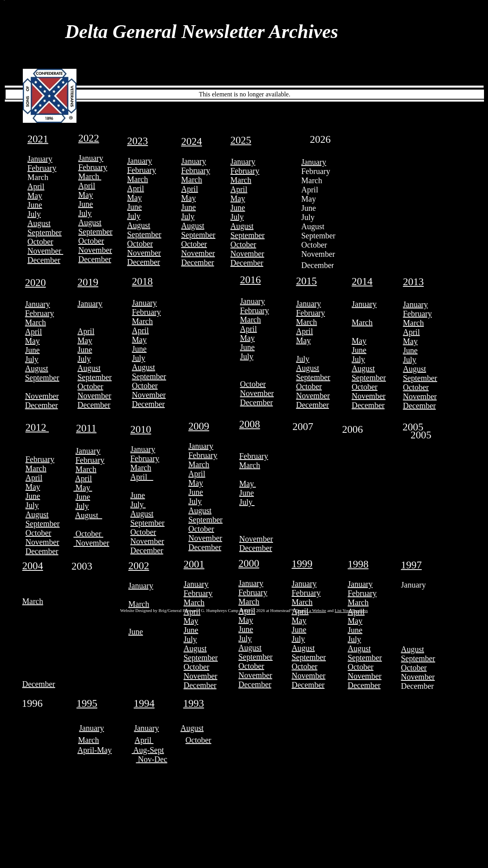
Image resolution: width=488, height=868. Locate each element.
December (44, 260)
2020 (36, 283)
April (36, 186)
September (45, 232)
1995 (87, 703)
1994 (144, 703)
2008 (250, 424)
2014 (362, 281)
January (40, 159)
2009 (199, 426)
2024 (192, 141)
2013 (414, 282)
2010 (141, 429)
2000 (249, 563)
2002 (139, 566)
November (45, 251)
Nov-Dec (152, 759)
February (42, 168)
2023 (138, 141)
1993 (194, 703)
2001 (194, 564)
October (40, 242)
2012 (37, 427)
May (35, 196)
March (90, 176)
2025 (241, 140)
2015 (307, 281)
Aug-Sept (148, 750)
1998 (358, 564)
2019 (88, 282)
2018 (143, 281)
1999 (302, 564)
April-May (94, 750)
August (39, 223)
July (34, 214)
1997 (412, 565)
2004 (33, 566)
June (35, 205)
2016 (251, 280)
